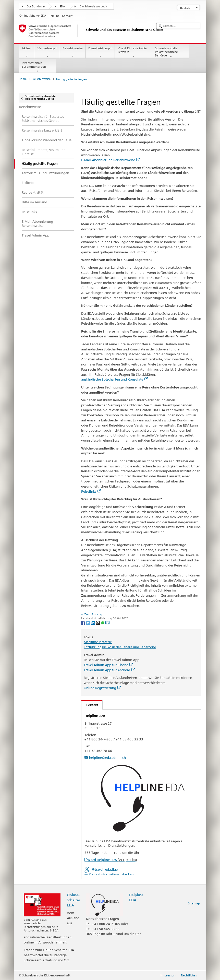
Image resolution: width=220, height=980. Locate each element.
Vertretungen (47, 52)
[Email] (107, 622)
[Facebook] (84, 622)
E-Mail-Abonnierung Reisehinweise (110, 160)
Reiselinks (91, 491)
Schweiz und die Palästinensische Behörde (171, 52)
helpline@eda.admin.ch (107, 758)
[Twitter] (88, 622)
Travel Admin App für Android (109, 670)
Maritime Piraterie (98, 642)
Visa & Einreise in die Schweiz (133, 52)
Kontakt (90, 705)
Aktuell (27, 52)
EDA (62, 7)
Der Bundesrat (36, 7)
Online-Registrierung (102, 688)
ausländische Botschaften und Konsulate (114, 379)
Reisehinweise (73, 52)
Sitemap (194, 903)
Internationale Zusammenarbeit (38, 67)
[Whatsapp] (103, 622)
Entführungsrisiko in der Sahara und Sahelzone (120, 647)
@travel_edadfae (105, 869)
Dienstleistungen (100, 52)
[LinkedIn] (93, 622)
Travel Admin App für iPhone (108, 665)
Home (23, 79)
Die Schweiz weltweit (93, 7)
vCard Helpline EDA (112, 860)
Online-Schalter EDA (74, 900)
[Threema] (98, 622)
